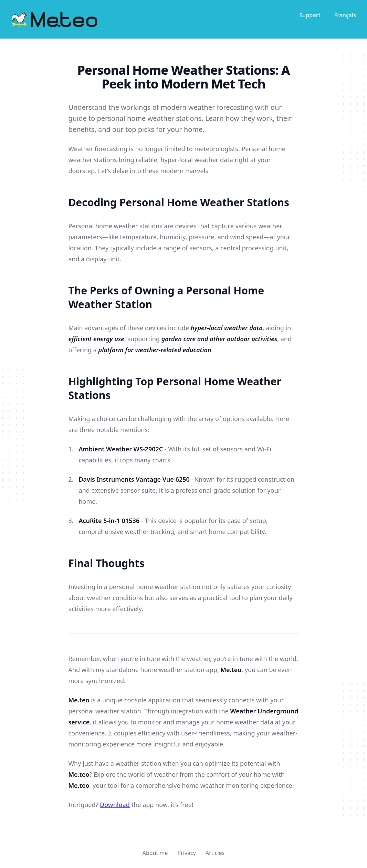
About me (155, 853)
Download (115, 805)
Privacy (186, 853)
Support (310, 15)
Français (345, 15)
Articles (215, 853)
